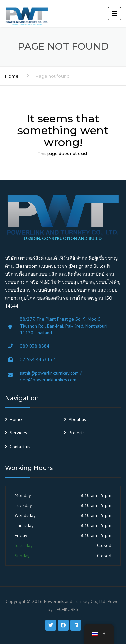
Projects (77, 433)
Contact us (20, 447)
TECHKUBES (66, 609)
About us (77, 419)
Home (12, 76)
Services (18, 433)
